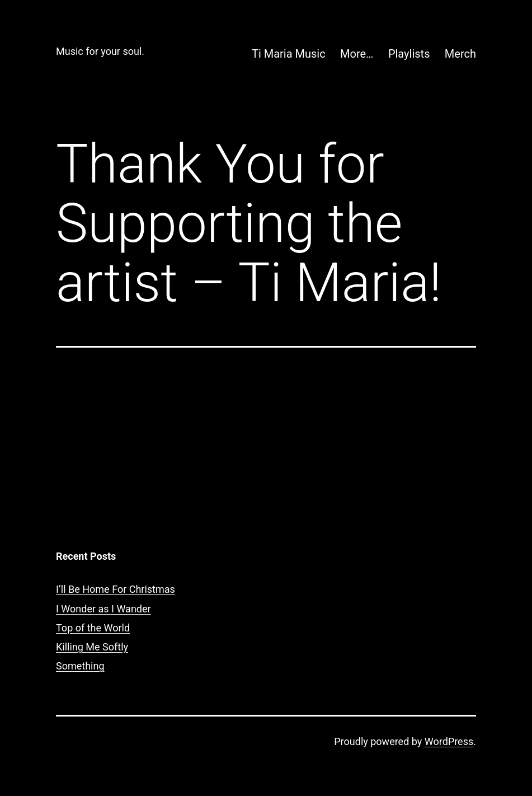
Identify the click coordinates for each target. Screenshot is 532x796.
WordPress (449, 741)
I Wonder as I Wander (103, 609)
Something (80, 666)
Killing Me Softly (92, 647)
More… (357, 54)
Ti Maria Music (289, 54)
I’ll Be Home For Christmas (116, 589)
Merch (460, 54)
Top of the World (93, 628)
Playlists (409, 54)
